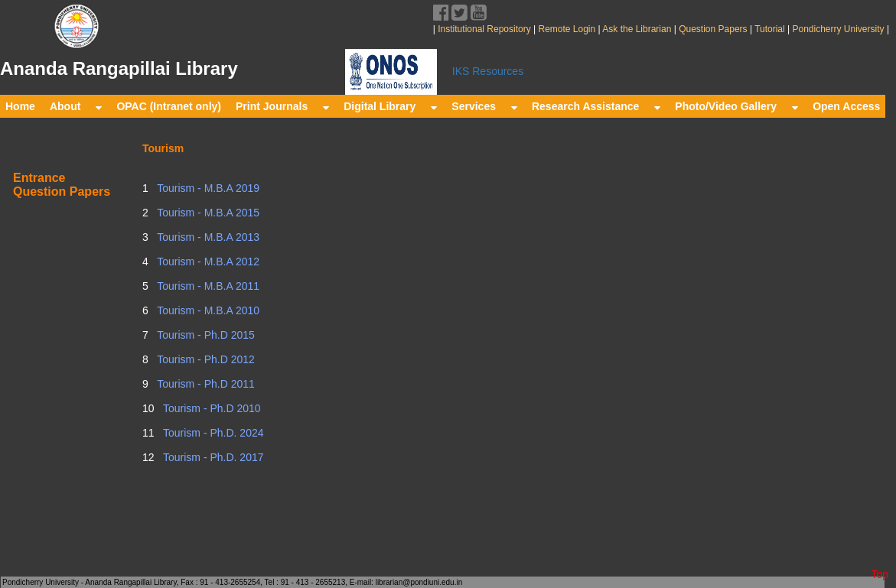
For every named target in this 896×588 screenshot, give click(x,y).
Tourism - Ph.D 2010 (210, 408)
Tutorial (769, 29)
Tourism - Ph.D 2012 (205, 359)
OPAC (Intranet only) (169, 106)
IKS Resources (488, 71)
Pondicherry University (838, 29)
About (76, 106)
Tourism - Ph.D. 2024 (212, 433)
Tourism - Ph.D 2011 (205, 384)
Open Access (846, 106)
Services (484, 106)
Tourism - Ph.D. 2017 (212, 457)
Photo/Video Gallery (736, 106)
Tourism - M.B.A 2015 (207, 213)
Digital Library (390, 106)
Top (880, 574)
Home (20, 106)
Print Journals (282, 106)
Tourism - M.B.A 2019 (207, 188)
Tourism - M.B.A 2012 (207, 262)
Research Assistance (596, 106)
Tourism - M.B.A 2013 (207, 237)
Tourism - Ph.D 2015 (205, 335)
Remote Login (567, 29)
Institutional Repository (484, 29)
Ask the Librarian (636, 29)
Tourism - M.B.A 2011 (207, 286)
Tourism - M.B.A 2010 (207, 310)
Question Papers (713, 29)
